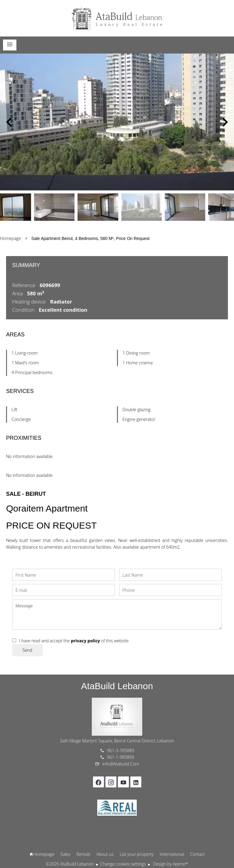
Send (27, 650)
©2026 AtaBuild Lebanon (70, 864)
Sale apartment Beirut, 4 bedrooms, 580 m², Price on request (90, 238)
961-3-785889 (121, 750)
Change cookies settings (123, 864)
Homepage (117, 18)
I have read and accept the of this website (74, 641)
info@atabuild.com (121, 764)
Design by (170, 864)
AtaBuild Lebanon (117, 686)
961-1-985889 (121, 757)
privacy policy (85, 641)
